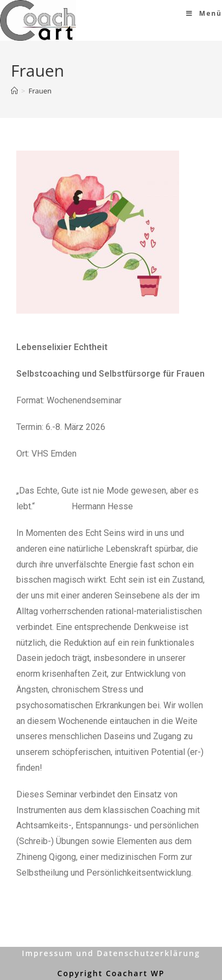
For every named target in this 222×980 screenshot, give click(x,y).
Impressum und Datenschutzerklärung (111, 953)
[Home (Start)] (14, 91)
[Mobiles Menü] (204, 13)
